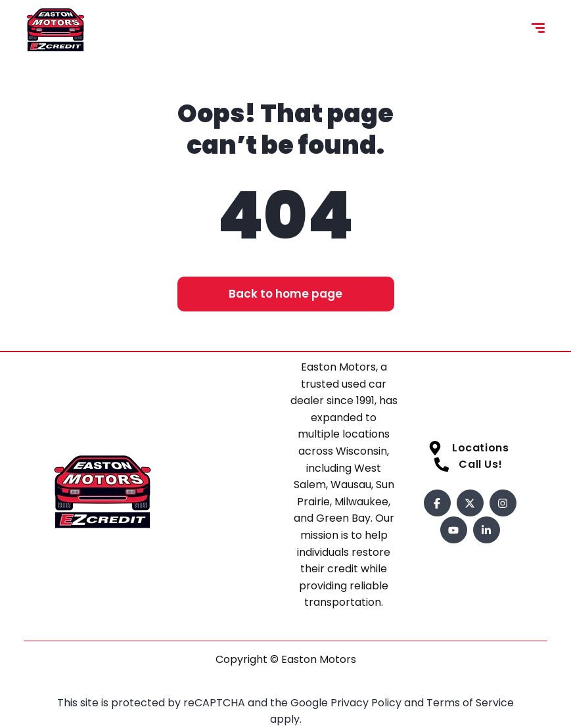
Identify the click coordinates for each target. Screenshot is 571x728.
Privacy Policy (367, 703)
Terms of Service (470, 703)
